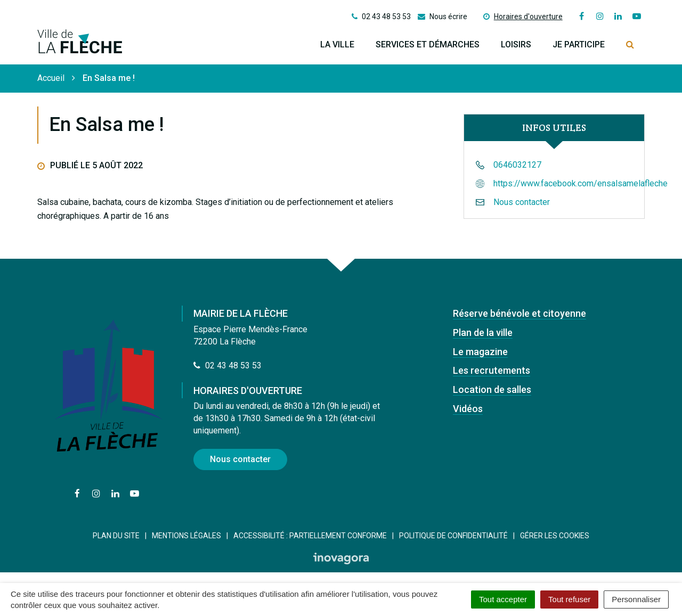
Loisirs (516, 44)
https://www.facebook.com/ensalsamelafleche (580, 183)
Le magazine (480, 352)
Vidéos (468, 409)
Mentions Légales (186, 536)
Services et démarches (428, 44)
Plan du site (116, 536)
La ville (337, 44)
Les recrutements (492, 370)
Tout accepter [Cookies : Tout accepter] (503, 599)
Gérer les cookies (555, 536)
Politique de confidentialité (453, 536)
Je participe (579, 44)
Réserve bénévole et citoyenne (519, 313)
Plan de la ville (483, 332)
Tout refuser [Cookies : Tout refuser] (569, 599)
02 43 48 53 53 (228, 366)
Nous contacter (522, 202)
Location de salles (492, 389)
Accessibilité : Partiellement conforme (310, 536)
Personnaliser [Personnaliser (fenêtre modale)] (636, 599)
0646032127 (517, 165)
